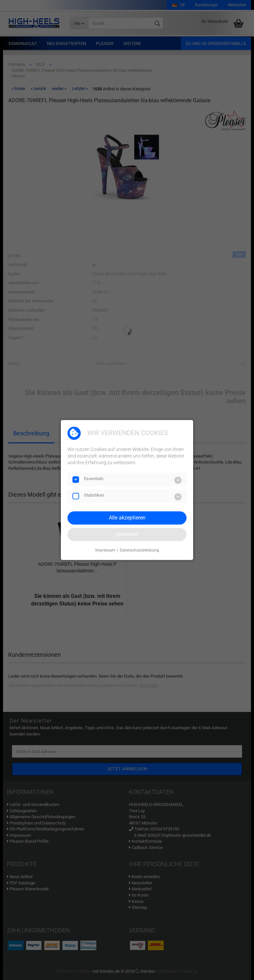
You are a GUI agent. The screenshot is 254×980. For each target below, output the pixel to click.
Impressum (105, 550)
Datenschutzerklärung (139, 550)
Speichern (127, 534)
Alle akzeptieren (127, 518)
